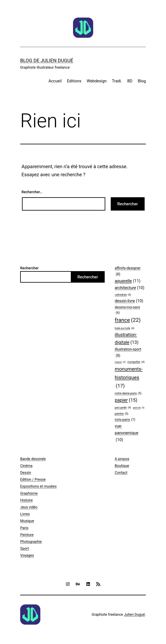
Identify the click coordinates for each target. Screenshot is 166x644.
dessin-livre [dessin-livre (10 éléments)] (129, 301)
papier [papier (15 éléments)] (126, 400)
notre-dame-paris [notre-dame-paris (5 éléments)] (128, 394)
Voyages (27, 555)
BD (130, 81)
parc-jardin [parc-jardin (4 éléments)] (123, 408)
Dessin (26, 473)
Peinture (27, 535)
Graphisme (29, 493)
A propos (122, 459)
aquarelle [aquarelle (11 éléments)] (128, 281)
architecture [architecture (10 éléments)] (130, 288)
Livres (25, 514)
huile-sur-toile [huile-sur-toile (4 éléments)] (125, 328)
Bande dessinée (33, 459)
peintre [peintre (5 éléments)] (122, 414)
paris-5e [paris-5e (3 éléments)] (139, 408)
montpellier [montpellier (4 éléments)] (136, 362)
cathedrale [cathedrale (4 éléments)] (123, 295)
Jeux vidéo (29, 507)
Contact (121, 473)
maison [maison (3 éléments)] (120, 362)
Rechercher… (32, 192)
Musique (27, 521)
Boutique (122, 466)
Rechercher (29, 268)
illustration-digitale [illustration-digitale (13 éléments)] (127, 339)
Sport (25, 548)
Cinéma (26, 466)
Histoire (26, 500)
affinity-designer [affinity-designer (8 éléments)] (128, 272)
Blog (142, 81)
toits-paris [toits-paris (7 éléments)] (125, 420)
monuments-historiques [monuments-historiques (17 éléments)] (129, 378)
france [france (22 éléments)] (128, 320)
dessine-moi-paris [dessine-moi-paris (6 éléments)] (127, 310)
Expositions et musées (38, 486)
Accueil (55, 81)
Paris (24, 528)
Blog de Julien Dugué (47, 61)
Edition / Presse (33, 479)
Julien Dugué (134, 614)
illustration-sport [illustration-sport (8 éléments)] (128, 353)
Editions (74, 81)
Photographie (31, 542)
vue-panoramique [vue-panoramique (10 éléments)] (127, 434)
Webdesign (97, 81)
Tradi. (117, 81)
